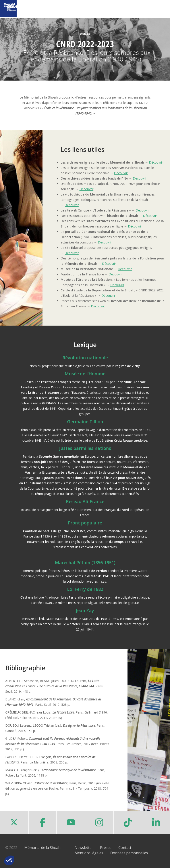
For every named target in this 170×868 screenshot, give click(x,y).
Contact (125, 848)
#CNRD (85, 34)
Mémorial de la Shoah (42, 848)
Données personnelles (129, 853)
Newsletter (84, 848)
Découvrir (156, 162)
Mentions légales (89, 853)
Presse (106, 848)
